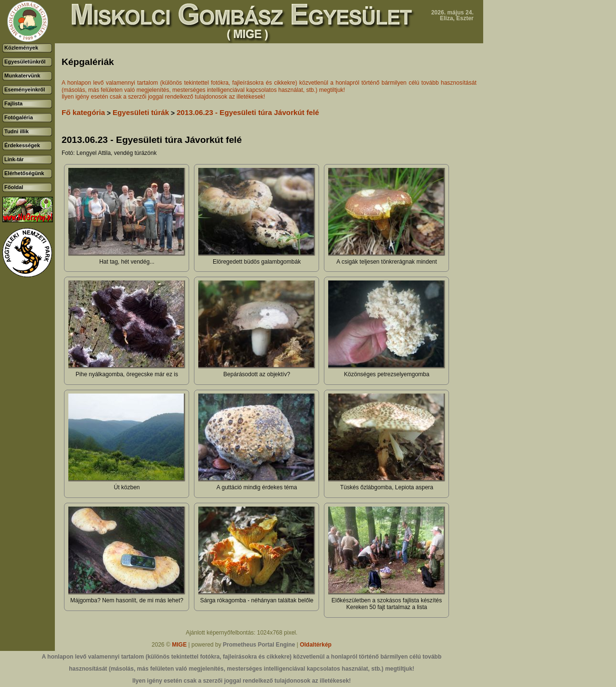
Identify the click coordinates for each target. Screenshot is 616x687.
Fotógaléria (19, 117)
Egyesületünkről (25, 62)
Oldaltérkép (316, 645)
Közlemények (21, 48)
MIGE (179, 645)
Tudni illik (17, 131)
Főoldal (14, 187)
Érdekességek (22, 145)
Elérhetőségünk (24, 173)
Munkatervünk (22, 76)
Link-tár (14, 159)
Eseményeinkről (25, 89)
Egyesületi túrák (141, 112)
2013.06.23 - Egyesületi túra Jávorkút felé (248, 112)
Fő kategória (83, 112)
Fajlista (13, 103)
